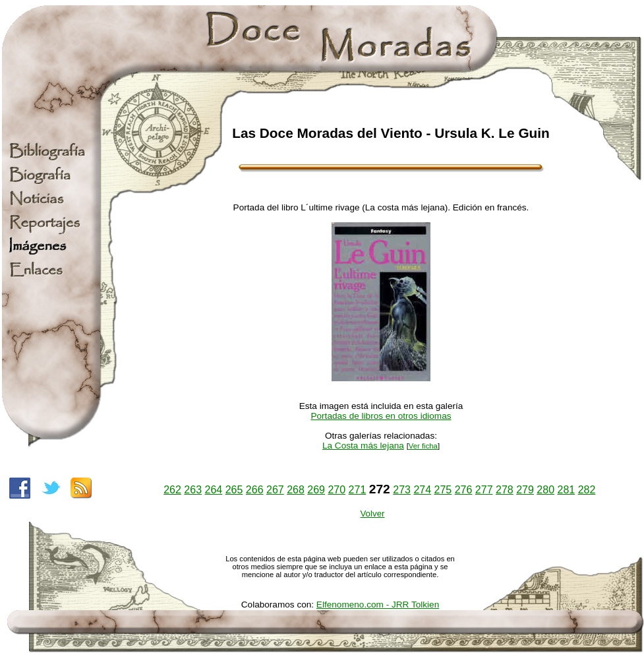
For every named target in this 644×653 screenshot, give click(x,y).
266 (255, 490)
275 (443, 490)
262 (172, 490)
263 (193, 490)
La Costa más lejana (363, 446)
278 (505, 490)
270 (337, 490)
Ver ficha (423, 446)
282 (587, 490)
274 (422, 490)
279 (525, 490)
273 (402, 490)
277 (484, 490)
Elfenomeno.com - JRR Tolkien (378, 605)
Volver (372, 513)
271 (358, 490)
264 (214, 490)
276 (464, 490)
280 (545, 490)
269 (316, 490)
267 (275, 490)
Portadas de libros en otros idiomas (381, 416)
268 (296, 490)
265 (234, 490)
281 (566, 490)
